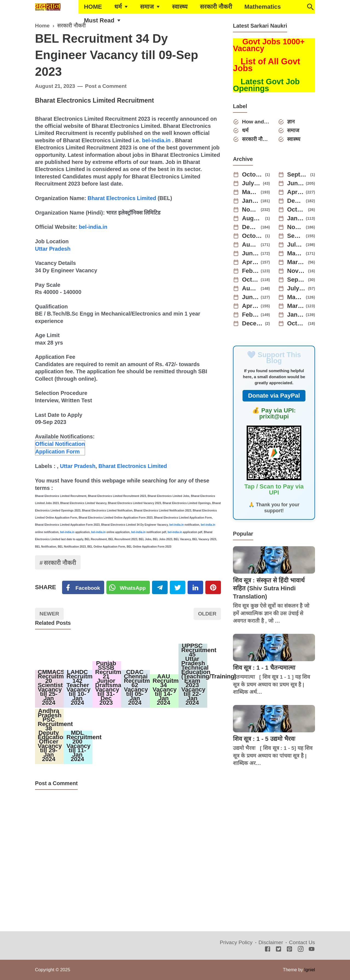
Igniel (310, 970)
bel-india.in (156, 140)
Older (207, 614)
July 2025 (252, 183)
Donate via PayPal (274, 396)
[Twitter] (128, 588)
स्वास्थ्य (180, 7)
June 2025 (296, 183)
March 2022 (296, 306)
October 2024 (297, 210)
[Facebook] (83, 588)
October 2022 (250, 280)
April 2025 (296, 192)
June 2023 (250, 253)
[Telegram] (160, 588)
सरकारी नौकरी (216, 7)
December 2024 (296, 201)
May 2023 (296, 253)
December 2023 (250, 227)
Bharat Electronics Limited (122, 198)
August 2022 (250, 288)
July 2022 (297, 288)
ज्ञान (291, 122)
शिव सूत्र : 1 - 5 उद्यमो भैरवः (264, 739)
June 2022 (250, 297)
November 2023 (296, 227)
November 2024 (250, 210)
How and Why (256, 122)
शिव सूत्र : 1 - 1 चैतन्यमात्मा (264, 668)
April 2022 (250, 306)
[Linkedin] (195, 588)
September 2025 (298, 175)
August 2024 (253, 218)
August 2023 (250, 245)
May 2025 (250, 192)
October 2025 (253, 175)
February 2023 (250, 271)
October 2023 (253, 236)
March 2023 (297, 262)
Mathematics (263, 7)
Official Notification (60, 444)
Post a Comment (106, 86)
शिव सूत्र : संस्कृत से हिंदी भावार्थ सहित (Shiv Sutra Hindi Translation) (269, 588)
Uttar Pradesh (53, 249)
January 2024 (296, 218)
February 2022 (250, 315)
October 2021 (297, 323)
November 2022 (297, 271)
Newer (49, 614)
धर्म (118, 7)
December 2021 (253, 323)
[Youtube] (312, 949)
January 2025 (250, 201)
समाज (147, 7)
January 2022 (296, 315)
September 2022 (297, 280)
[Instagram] (301, 949)
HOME (93, 7)
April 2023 (250, 262)
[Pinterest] (213, 588)
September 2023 (296, 236)
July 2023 (296, 245)
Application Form (58, 452)
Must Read (99, 20)
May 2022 (296, 297)
